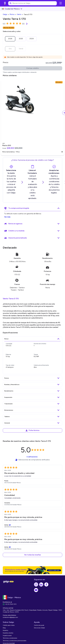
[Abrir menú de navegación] (61, 3)
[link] (5, 3)
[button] (32, 555)
